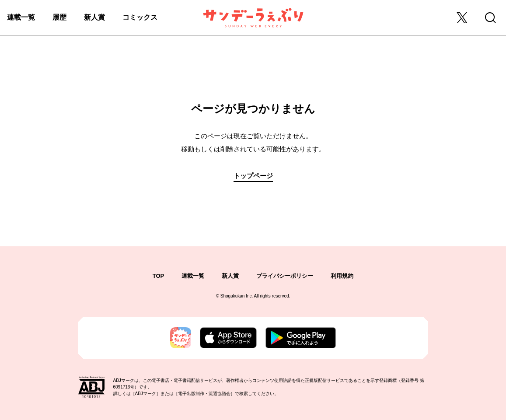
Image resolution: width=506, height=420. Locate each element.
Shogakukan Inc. (237, 296)
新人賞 (94, 17)
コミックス (140, 17)
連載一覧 (21, 17)
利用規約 (342, 276)
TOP (159, 276)
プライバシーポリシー (285, 276)
